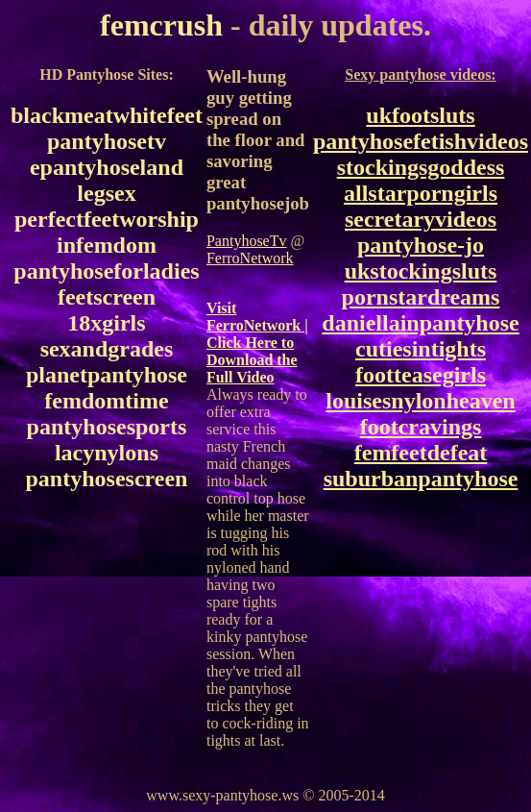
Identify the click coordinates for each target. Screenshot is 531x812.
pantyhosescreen (107, 479)
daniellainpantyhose (420, 323)
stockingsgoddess (421, 167)
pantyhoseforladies (106, 271)
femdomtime (106, 401)
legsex (106, 193)
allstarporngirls (421, 193)
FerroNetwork (250, 258)
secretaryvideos (421, 219)
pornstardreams (421, 297)
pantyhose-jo (421, 245)
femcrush (161, 25)
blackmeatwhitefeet (107, 115)
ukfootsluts (420, 115)
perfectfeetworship (107, 219)
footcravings (421, 427)
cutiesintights (421, 349)
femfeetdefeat (421, 453)
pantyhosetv (107, 141)
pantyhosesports (107, 427)
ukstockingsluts (421, 271)
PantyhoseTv (247, 241)
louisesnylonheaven (420, 401)
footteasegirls (421, 375)
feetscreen (107, 297)
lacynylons (107, 453)
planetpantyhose (107, 375)
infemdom (107, 245)
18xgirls (106, 323)
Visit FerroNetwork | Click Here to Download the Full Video (257, 343)
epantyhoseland (107, 167)
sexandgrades (107, 349)
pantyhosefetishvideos (421, 141)
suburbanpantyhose (421, 479)
